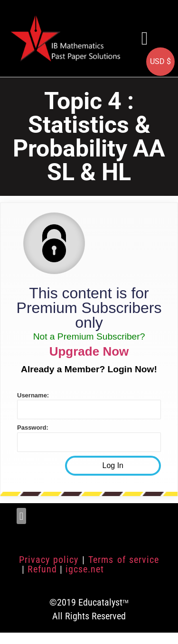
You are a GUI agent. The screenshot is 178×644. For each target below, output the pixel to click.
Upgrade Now (89, 351)
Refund (42, 569)
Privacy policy (49, 560)
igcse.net (85, 569)
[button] (145, 38)
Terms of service (124, 560)
